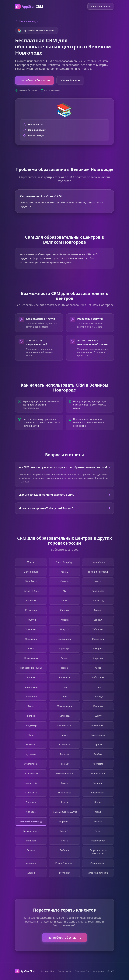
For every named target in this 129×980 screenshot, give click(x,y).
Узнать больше (70, 80)
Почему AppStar (82, 971)
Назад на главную (27, 21)
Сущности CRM (64, 971)
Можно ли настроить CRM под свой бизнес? (64, 508)
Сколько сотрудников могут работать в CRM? (64, 495)
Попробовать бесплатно (35, 80)
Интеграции (99, 971)
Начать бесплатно (101, 6)
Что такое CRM (47, 971)
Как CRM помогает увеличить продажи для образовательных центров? (65, 467)
